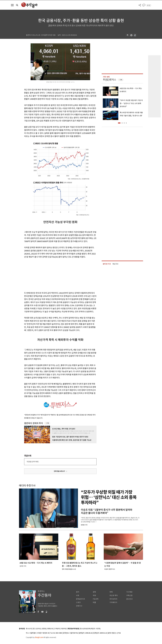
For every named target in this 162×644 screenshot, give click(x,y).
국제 (94, 596)
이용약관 (64, 629)
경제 (94, 592)
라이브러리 (113, 599)
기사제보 (129, 592)
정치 (78, 592)
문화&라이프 (80, 599)
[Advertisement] (55, 275)
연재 (111, 592)
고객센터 (57, 629)
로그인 (149, 5)
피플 (94, 602)
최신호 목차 (114, 596)
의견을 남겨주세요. (33, 462)
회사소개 (29, 629)
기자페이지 (113, 602)
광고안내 (129, 599)
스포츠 (78, 602)
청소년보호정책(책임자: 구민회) (90, 629)
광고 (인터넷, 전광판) (39, 629)
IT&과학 (96, 599)
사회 (78, 596)
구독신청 (129, 596)
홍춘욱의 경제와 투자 (34, 423)
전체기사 (79, 606)
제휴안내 (50, 629)
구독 (48, 423)
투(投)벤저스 (110, 80)
